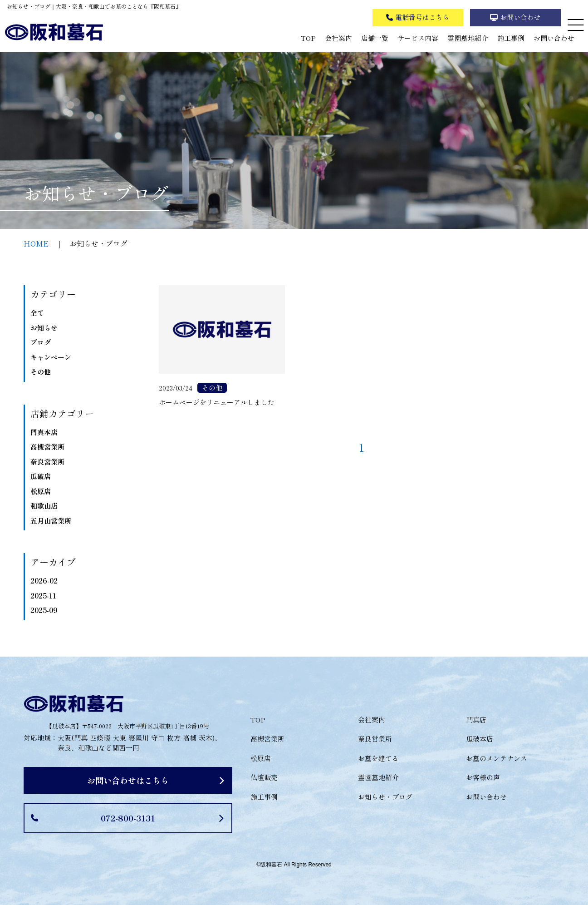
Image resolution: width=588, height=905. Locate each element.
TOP (308, 38)
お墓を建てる (378, 758)
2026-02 (44, 581)
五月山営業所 (51, 521)
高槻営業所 (47, 447)
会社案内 (338, 38)
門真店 (476, 720)
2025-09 (44, 610)
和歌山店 (44, 506)
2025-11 (43, 596)
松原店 (41, 491)
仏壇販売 (264, 777)
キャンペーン (51, 357)
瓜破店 (41, 476)
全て (37, 313)
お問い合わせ (554, 38)
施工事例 (511, 38)
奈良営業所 (47, 462)
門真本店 (44, 432)
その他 (41, 372)
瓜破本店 (480, 739)
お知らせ (44, 328)
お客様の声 (483, 777)
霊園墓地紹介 (468, 38)
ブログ (41, 342)
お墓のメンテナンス (497, 758)
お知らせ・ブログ (385, 797)
